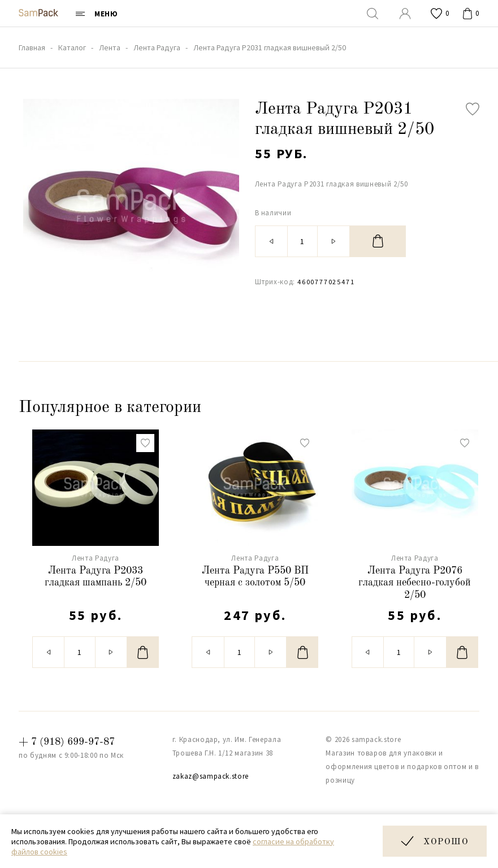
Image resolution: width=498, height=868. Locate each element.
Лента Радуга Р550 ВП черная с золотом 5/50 (255, 577)
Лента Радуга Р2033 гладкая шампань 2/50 (96, 577)
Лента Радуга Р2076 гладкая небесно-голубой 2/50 (415, 583)
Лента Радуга (96, 558)
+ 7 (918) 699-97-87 (67, 742)
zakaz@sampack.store (211, 776)
